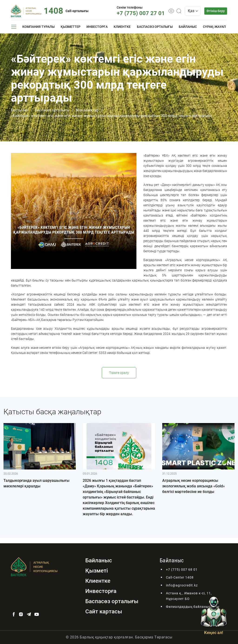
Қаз (193, 11)
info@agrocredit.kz (182, 585)
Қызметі (97, 571)
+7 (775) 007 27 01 (141, 13)
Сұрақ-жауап (214, 27)
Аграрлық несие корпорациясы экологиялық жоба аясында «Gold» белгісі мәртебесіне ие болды (193, 486)
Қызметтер (71, 27)
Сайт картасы (104, 612)
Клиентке (122, 27)
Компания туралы (38, 27)
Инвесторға (97, 27)
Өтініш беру (216, 11)
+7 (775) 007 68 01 (182, 570)
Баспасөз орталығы (155, 27)
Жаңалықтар (87, 110)
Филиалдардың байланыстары (193, 607)
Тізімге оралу (119, 373)
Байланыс (188, 27)
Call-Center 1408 (180, 577)
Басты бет (20, 110)
